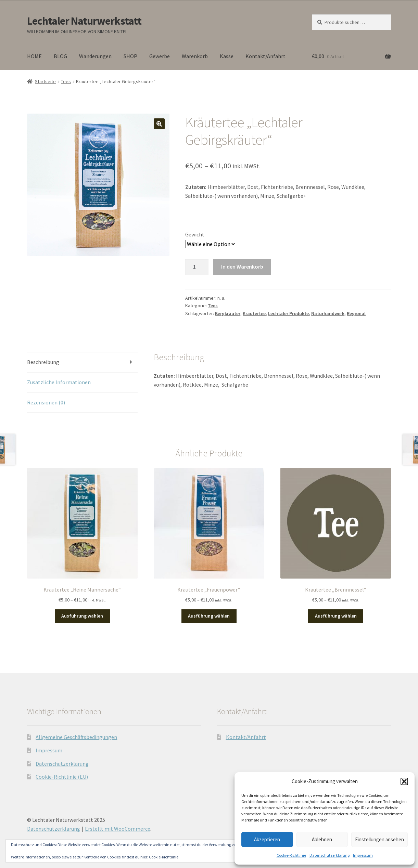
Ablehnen (322, 839)
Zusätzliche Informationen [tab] (59, 382)
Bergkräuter (228, 313)
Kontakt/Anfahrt (265, 56)
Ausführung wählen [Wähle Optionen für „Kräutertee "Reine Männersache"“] (82, 616)
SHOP (130, 56)
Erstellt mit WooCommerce (118, 829)
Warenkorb (195, 56)
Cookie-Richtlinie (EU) (62, 777)
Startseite (45, 81)
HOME (34, 56)
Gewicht (195, 234)
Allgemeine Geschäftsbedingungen (76, 737)
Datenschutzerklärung (330, 855)
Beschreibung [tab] (43, 362)
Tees (66, 81)
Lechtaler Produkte (288, 313)
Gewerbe (160, 56)
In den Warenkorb (242, 267)
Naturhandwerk (328, 313)
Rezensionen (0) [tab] (46, 402)
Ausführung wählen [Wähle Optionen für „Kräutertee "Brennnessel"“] (336, 616)
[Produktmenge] (197, 267)
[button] (404, 781)
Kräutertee (254, 313)
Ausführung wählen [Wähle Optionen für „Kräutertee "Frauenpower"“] (209, 616)
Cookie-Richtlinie (291, 855)
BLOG (60, 56)
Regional (356, 313)
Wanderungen (95, 56)
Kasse (227, 56)
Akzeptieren (267, 839)
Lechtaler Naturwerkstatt (84, 21)
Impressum (363, 855)
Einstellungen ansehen (379, 839)
